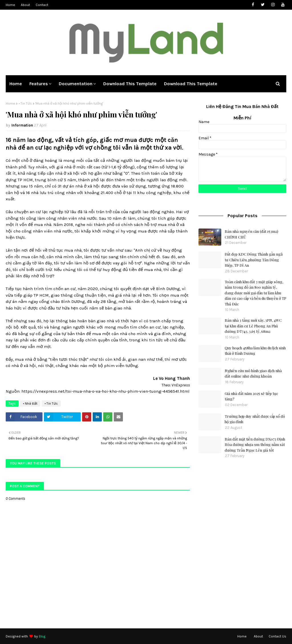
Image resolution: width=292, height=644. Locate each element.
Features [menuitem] (39, 84)
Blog (42, 636)
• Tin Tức (25, 103)
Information (22, 125)
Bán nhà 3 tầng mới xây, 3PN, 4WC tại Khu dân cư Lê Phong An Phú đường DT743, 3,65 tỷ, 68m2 (253, 326)
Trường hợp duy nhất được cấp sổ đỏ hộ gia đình (255, 419)
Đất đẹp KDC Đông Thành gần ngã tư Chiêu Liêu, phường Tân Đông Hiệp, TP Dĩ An (254, 260)
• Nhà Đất (30, 403)
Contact (42, 5)
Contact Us (277, 636)
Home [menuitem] (16, 84)
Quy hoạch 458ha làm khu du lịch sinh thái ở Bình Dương (255, 351)
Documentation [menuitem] (76, 84)
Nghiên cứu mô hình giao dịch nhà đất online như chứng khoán (253, 373)
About (25, 5)
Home (10, 5)
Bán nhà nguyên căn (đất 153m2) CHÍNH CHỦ (252, 234)
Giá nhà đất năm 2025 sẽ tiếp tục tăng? (251, 396)
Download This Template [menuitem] (130, 84)
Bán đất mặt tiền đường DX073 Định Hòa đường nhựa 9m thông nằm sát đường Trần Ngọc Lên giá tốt (255, 445)
